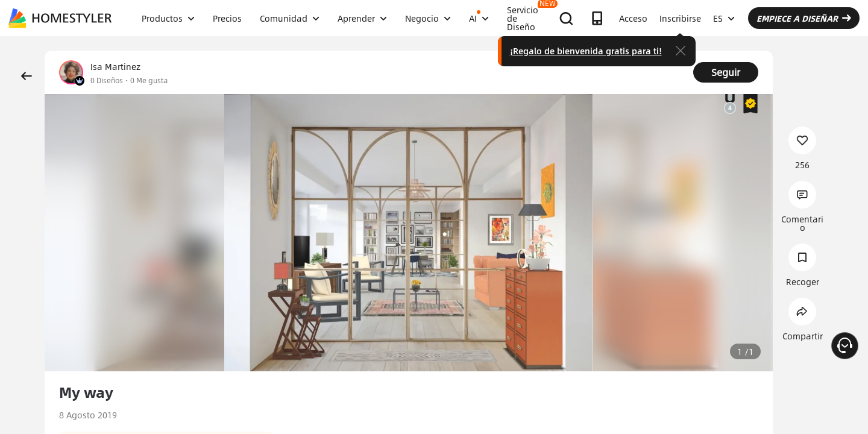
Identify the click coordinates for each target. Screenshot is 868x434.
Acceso (633, 18)
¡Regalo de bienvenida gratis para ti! (586, 51)
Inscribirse (680, 18)
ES (724, 18)
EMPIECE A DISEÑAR (804, 18)
